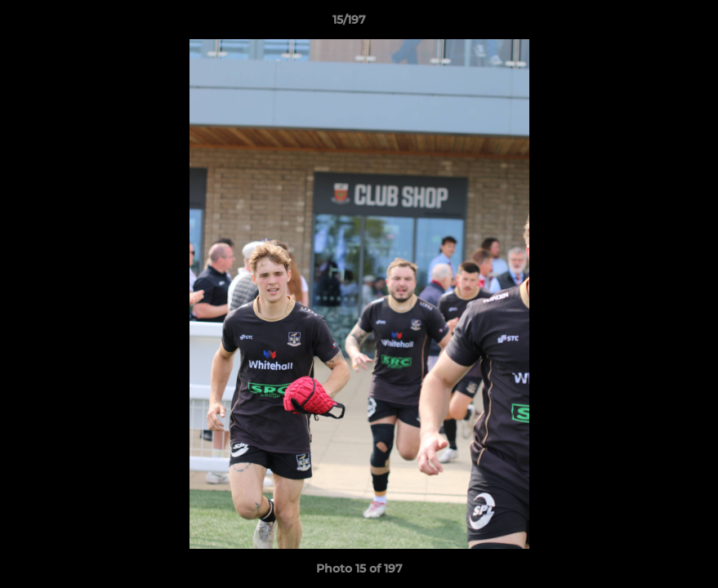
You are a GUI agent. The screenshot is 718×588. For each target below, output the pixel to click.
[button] (649, 24)
